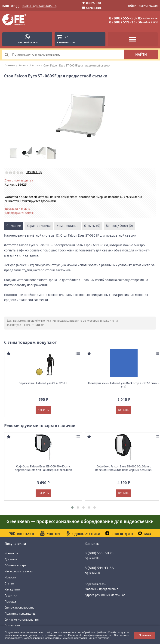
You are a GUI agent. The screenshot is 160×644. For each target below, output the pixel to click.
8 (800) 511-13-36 (126, 22)
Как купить (12, 590)
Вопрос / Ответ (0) (119, 226)
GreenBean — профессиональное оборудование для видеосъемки (80, 522)
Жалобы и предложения (101, 589)
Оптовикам (12, 626)
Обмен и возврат (16, 566)
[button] (72, 508)
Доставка (11, 560)
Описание (14, 226)
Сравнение (92, 8)
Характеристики (39, 226)
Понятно (145, 635)
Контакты (11, 554)
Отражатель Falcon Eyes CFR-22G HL (43, 384)
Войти (132, 6)
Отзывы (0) (34, 172)
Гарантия (11, 596)
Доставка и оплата (18, 209)
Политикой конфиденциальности (90, 635)
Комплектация (67, 226)
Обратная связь (95, 585)
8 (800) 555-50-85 (126, 19)
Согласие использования (22, 620)
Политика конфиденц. (20, 614)
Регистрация (148, 6)
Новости (10, 578)
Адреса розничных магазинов (105, 595)
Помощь (10, 602)
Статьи (9, 584)
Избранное (92, 3)
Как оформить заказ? (20, 213)
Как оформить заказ (19, 572)
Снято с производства (20, 608)
